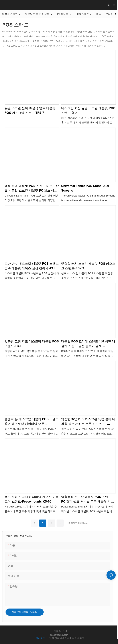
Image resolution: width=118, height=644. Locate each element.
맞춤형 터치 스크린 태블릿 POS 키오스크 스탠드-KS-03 (88, 266)
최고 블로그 (78, 638)
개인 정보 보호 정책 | (60, 638)
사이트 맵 (41, 638)
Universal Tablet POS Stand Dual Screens (85, 188)
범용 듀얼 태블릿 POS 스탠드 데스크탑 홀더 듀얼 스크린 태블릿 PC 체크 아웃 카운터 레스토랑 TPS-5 (32, 188)
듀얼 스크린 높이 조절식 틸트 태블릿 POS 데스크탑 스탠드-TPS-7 (30, 110)
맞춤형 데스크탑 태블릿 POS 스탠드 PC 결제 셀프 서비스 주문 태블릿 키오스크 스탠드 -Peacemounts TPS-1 (88, 499)
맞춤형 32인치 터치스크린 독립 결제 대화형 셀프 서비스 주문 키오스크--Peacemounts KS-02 (88, 422)
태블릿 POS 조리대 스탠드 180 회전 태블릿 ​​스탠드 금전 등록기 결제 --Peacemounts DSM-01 (88, 344)
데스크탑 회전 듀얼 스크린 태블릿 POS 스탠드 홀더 (88, 110)
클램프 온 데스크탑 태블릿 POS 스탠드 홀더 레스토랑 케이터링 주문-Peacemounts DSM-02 (32, 422)
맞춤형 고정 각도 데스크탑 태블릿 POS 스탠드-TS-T (32, 344)
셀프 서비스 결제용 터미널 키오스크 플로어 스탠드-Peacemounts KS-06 (31, 499)
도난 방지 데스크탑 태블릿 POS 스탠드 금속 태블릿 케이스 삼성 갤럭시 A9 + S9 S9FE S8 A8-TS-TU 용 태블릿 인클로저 (32, 266)
